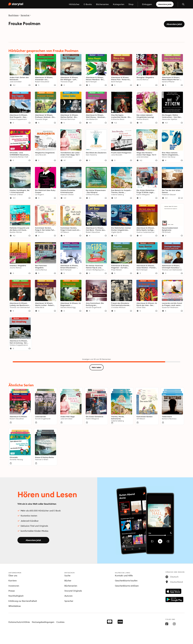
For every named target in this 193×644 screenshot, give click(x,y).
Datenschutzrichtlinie (19, 622)
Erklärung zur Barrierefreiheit (23, 601)
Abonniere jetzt (165, 4)
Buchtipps (13, 15)
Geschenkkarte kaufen (126, 581)
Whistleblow (15, 606)
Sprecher (25, 15)
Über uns (13, 576)
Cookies (60, 622)
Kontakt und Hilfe (124, 576)
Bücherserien (102, 4)
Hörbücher (74, 4)
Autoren (68, 596)
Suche (67, 576)
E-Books (88, 4)
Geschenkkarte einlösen (127, 586)
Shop (131, 4)
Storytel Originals (73, 591)
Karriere (13, 581)
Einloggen (147, 4)
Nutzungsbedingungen (43, 622)
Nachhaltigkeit (16, 596)
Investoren (14, 586)
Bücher (68, 581)
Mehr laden (96, 367)
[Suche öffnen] (183, 4)
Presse (12, 591)
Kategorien (119, 4)
